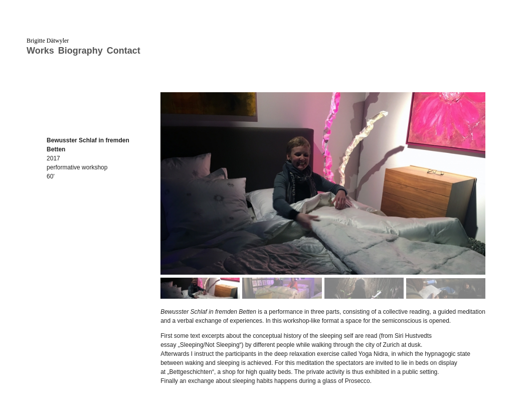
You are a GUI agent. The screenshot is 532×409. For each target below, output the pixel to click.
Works (40, 51)
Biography (80, 51)
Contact (124, 51)
